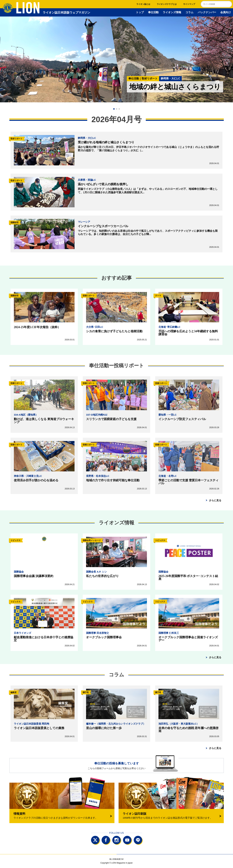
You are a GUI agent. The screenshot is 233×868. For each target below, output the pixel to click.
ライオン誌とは (143, 4)
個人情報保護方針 (117, 859)
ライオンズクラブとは (167, 4)
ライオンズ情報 (172, 12)
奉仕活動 (153, 12)
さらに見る (215, 500)
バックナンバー (207, 12)
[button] (114, 109)
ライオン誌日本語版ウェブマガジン (53, 13)
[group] (116, 59)
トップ (140, 12)
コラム (189, 12)
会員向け (226, 12)
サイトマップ (189, 4)
